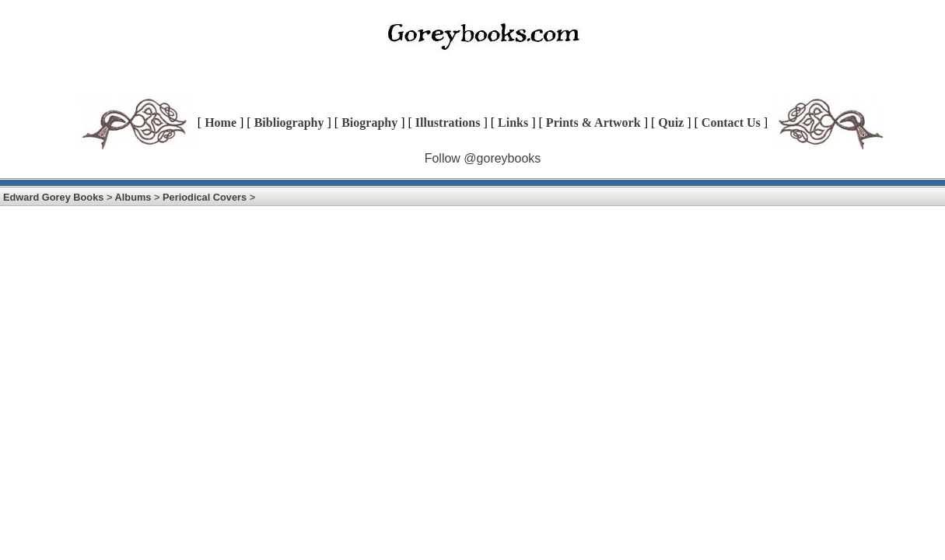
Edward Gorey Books (53, 197)
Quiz (671, 122)
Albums (133, 197)
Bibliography (289, 122)
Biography (369, 122)
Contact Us (731, 122)
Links (513, 122)
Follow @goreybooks (483, 158)
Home (220, 122)
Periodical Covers (205, 197)
